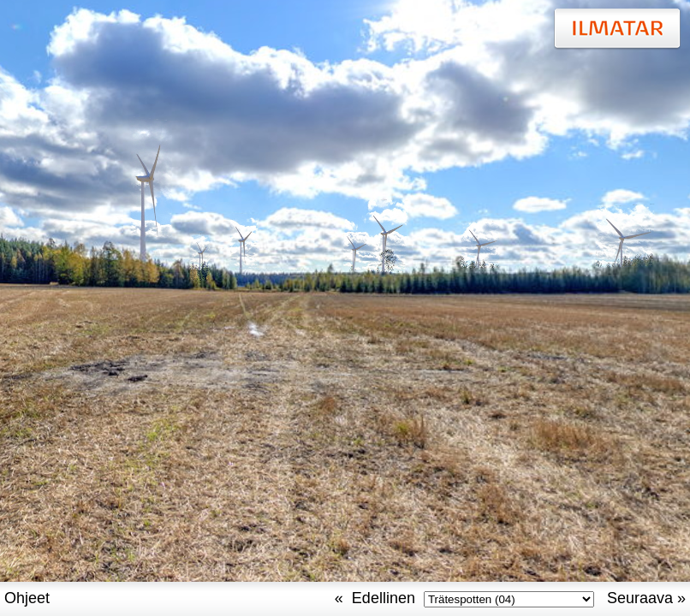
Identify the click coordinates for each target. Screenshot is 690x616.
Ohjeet (27, 598)
